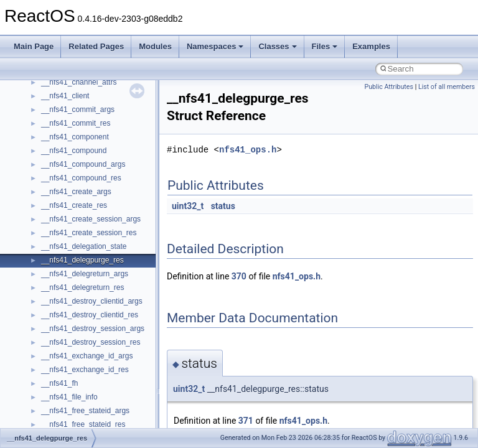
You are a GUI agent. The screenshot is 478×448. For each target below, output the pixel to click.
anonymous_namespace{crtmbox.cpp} (105, 397)
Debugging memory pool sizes (71, 123)
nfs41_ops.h (248, 150)
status (223, 206)
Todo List (36, 219)
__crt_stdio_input (69, 301)
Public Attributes (389, 87)
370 (239, 276)
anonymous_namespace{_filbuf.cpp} (101, 356)
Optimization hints (51, 192)
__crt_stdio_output (72, 315)
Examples (371, 46)
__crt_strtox (61, 329)
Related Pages (96, 46)
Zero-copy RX (44, 151)
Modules (155, 46)
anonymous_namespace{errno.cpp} (100, 411)
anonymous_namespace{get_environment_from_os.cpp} (135, 424)
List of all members (447, 87)
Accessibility (61, 342)
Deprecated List (47, 233)
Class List (47, 287)
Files (325, 46)
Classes (277, 46)
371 (246, 421)
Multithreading (45, 178)
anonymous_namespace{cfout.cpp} (99, 383)
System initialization (54, 164)
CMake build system (55, 96)
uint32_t (188, 206)
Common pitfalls (48, 110)
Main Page (34, 46)
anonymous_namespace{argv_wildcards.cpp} (116, 370)
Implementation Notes (58, 205)
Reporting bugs (46, 137)
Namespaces (215, 46)
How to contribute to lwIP (63, 82)
